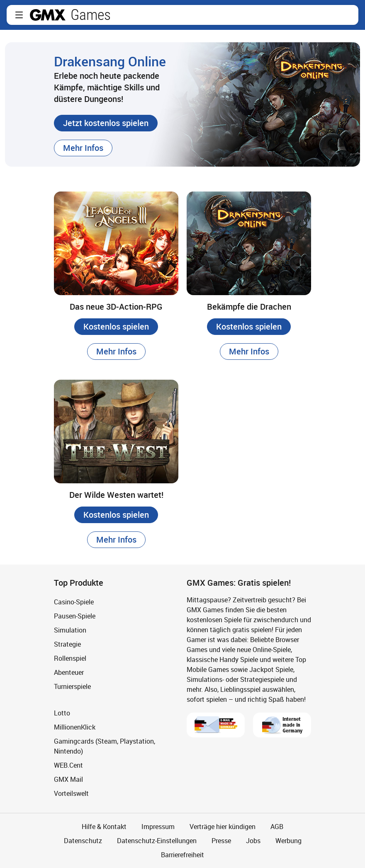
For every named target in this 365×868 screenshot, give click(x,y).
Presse (221, 841)
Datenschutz (83, 841)
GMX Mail (68, 779)
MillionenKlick (75, 727)
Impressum (158, 827)
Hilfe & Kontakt (104, 827)
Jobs (253, 841)
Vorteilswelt (71, 793)
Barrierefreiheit (182, 855)
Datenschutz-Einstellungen (157, 841)
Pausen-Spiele (75, 616)
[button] (19, 15)
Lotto (62, 713)
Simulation (70, 630)
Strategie (67, 644)
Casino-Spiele (74, 602)
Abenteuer (69, 672)
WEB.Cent (68, 765)
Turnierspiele (72, 686)
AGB (277, 827)
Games (91, 15)
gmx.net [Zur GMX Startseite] (48, 15)
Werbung (288, 841)
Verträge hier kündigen (223, 827)
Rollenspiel (70, 658)
